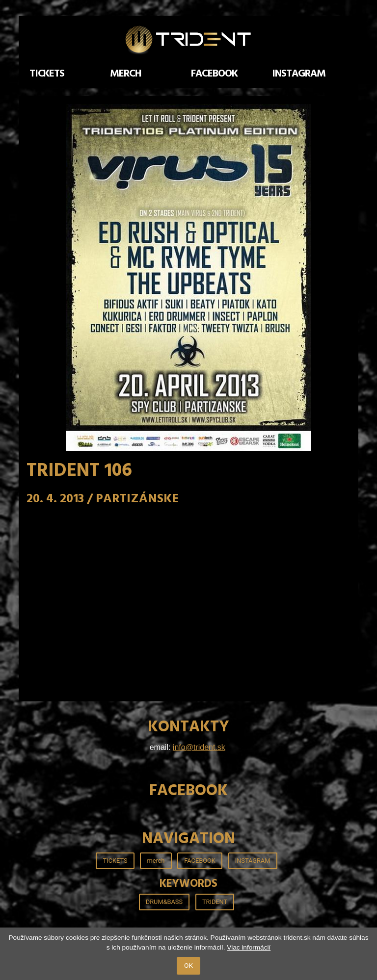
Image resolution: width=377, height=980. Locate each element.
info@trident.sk (199, 747)
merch (126, 74)
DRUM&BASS (164, 902)
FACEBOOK (214, 74)
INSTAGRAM (299, 74)
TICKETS (47, 74)
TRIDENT (215, 902)
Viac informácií (249, 947)
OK (188, 965)
